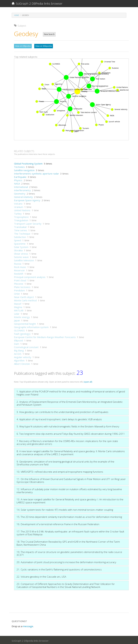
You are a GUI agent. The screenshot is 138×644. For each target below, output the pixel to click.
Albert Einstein (22, 363)
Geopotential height (25, 323)
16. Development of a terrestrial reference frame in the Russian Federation (58, 523)
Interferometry (22, 189)
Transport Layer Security (28, 223)
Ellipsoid (18, 340)
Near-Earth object (24, 296)
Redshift (19, 273)
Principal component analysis (30, 276)
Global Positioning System (28, 163)
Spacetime (20, 243)
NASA (17, 183)
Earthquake (20, 176)
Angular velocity (23, 356)
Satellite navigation (24, 169)
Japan (17, 320)
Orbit (17, 293)
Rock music (20, 266)
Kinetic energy (22, 316)
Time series (21, 230)
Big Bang (19, 350)
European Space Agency (27, 199)
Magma (18, 306)
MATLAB (19, 310)
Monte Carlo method (25, 300)
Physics (18, 179)
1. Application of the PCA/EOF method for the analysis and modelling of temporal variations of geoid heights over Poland (71, 392)
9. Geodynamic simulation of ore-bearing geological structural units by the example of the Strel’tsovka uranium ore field (65, 462)
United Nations (22, 209)
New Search (49, 34)
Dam (17, 343)
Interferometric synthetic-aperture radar (36, 173)
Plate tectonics (22, 286)
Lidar (17, 313)
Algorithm (19, 360)
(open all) (88, 381)
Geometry (20, 193)
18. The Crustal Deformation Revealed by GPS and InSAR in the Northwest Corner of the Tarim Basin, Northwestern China (68, 542)
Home (17, 15)
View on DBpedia (23, 46)
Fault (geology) (22, 333)
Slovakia (18, 250)
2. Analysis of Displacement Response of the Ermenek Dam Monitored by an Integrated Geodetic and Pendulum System (70, 402)
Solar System (21, 246)
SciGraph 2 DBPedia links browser (37, 3)
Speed (18, 240)
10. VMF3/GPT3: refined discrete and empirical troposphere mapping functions (60, 471)
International (21, 186)
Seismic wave (21, 256)
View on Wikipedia (44, 46)
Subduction (20, 236)
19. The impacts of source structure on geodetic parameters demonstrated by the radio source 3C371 (69, 553)
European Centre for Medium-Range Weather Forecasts (45, 336)
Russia (18, 263)
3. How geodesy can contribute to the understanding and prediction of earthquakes (62, 411)
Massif (18, 303)
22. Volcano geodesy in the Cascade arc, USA (41, 576)
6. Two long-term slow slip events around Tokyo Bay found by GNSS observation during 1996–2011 (71, 433)
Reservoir (19, 270)
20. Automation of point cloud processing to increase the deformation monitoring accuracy (66, 561)
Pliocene (19, 283)
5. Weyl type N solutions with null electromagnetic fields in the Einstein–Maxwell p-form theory (68, 426)
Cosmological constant (26, 346)
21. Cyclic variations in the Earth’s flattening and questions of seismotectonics (59, 569)
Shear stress (21, 253)
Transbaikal (20, 226)
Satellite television (24, 260)
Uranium (19, 206)
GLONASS (19, 330)
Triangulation (21, 219)
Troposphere (21, 216)
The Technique (22, 233)
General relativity (23, 196)
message (28, 625)
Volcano (18, 203)
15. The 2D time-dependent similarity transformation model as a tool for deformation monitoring (69, 516)
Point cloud (20, 280)
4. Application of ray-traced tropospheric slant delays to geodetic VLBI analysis (59, 418)
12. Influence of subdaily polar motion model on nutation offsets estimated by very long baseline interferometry (69, 490)
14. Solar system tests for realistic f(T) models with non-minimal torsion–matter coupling (65, 509)
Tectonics (19, 166)
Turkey (18, 213)
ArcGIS (18, 353)
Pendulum (19, 290)
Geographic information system (31, 326)
